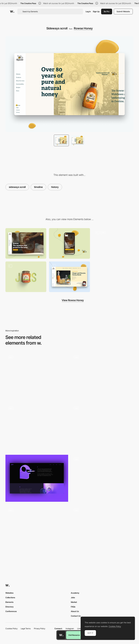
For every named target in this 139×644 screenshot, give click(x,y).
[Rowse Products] (26, 277)
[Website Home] (102, 376)
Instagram (70, 628)
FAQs (73, 607)
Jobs (73, 597)
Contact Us (76, 616)
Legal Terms (26, 628)
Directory (10, 607)
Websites (9, 593)
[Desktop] (26, 243)
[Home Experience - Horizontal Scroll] (102, 478)
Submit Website (123, 11)
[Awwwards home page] (61, 635)
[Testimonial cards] (37, 376)
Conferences (11, 611)
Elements (9, 602)
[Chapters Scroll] (37, 427)
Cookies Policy (11, 628)
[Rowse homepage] (113, 243)
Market (74, 602)
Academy (75, 593)
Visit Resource (74, 635)
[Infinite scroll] (69, 277)
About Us (75, 611)
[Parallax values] (102, 529)
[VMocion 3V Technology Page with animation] (37, 478)
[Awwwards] (12, 12)
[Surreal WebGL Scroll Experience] (102, 427)
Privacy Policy (40, 628)
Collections (10, 597)
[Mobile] (69, 243)
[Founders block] (37, 529)
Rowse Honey (83, 28)
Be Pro (107, 11)
